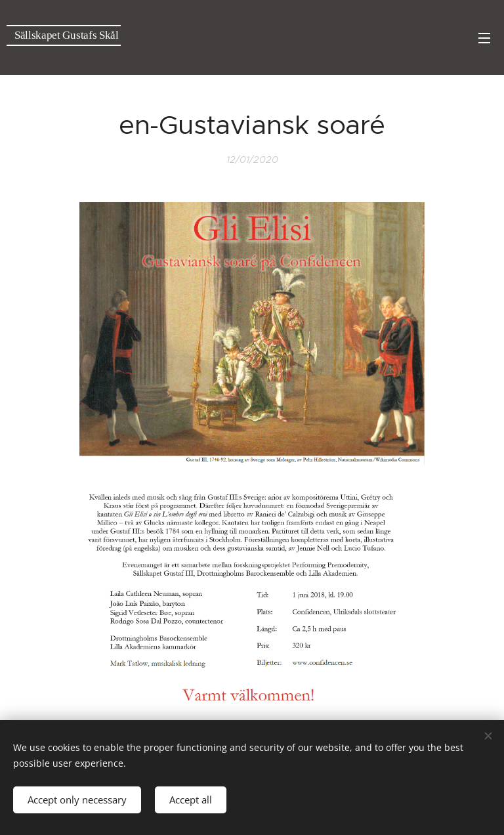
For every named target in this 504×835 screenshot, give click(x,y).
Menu (484, 38)
